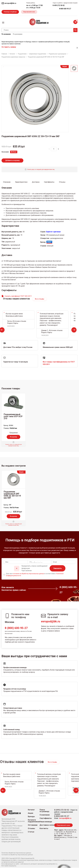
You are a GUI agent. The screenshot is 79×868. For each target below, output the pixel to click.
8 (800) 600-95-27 (16, 628)
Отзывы (31, 829)
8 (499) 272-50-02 (62, 810)
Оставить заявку (9, 47)
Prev (3, 791)
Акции (30, 813)
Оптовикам (33, 825)
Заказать (58, 569)
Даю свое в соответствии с (35, 575)
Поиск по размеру (44, 811)
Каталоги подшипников (34, 821)
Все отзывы (40, 299)
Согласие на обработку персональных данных (17, 855)
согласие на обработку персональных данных (29, 574)
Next (74, 331)
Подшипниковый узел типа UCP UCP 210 (13, 417)
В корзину (13, 437)
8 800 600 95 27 (65, 9)
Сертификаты (46, 819)
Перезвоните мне (30, 12)
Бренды (31, 817)
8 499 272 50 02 (59, 5)
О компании (45, 815)
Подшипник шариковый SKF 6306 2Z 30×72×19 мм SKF (12, 495)
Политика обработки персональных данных (16, 853)
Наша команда (46, 822)
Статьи (31, 832)
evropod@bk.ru (51, 622)
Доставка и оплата (48, 825)
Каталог (31, 810)
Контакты (44, 829)
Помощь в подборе (11, 12)
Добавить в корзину (12, 161)
